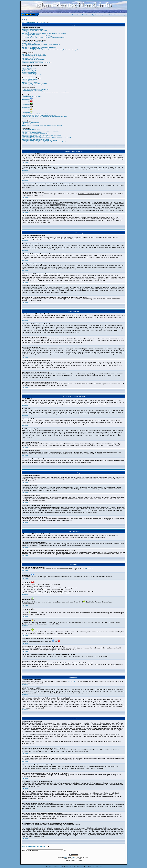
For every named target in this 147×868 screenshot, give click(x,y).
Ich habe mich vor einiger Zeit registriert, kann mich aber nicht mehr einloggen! (44, 37)
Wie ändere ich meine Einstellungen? (32, 42)
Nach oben (25, 162)
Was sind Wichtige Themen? (30, 74)
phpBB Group (72, 681)
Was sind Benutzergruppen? (30, 82)
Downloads (90, 569)
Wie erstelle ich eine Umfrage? (31, 58)
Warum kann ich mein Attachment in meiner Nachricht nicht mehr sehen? (42, 135)
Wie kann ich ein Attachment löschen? (33, 132)
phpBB (74, 858)
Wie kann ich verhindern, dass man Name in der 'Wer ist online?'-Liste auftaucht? (44, 33)
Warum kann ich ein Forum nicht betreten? (34, 61)
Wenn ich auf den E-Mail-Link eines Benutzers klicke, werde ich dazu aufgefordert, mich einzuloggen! (50, 50)
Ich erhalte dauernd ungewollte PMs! (32, 91)
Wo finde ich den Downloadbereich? (32, 96)
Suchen (88, 15)
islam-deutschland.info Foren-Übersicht (34, 22)
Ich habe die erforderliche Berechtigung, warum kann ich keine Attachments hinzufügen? (46, 138)
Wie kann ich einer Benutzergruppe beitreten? (35, 83)
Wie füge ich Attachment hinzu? (31, 130)
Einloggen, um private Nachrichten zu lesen (110, 15)
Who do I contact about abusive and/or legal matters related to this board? (43, 125)
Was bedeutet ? (28, 99)
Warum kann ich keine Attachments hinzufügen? (35, 136)
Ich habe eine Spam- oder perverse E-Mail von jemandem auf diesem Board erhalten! (46, 92)
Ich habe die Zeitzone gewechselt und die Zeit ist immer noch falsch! (41, 44)
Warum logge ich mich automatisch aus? (33, 32)
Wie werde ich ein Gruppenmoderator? (33, 85)
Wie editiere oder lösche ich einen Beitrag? (34, 56)
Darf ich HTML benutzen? (29, 68)
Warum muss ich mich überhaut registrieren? (34, 31)
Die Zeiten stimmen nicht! (29, 43)
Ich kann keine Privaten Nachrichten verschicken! (36, 89)
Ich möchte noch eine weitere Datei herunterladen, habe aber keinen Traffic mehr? (45, 117)
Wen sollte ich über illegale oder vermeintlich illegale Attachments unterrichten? (44, 142)
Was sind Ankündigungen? (30, 72)
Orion (65, 858)
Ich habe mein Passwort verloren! (31, 35)
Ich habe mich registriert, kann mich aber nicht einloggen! (38, 36)
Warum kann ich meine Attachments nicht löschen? (36, 139)
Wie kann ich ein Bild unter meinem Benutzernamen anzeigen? (39, 47)
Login (124, 15)
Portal (74, 15)
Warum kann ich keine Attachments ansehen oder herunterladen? (40, 140)
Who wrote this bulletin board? (31, 122)
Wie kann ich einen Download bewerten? (33, 118)
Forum (79, 15)
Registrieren (95, 15)
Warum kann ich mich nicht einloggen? (33, 29)
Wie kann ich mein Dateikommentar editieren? (35, 134)
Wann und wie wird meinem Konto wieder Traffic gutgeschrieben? (40, 115)
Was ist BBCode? (27, 67)
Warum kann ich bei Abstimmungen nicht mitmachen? (37, 62)
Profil (83, 15)
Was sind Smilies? (27, 70)
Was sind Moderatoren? (29, 81)
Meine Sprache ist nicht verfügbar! (32, 46)
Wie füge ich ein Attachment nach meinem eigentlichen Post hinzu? (41, 131)
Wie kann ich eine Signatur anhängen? (33, 57)
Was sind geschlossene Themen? (31, 75)
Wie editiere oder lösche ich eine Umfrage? (34, 60)
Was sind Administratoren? (30, 79)
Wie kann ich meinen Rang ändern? (32, 48)
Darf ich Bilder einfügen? (29, 71)
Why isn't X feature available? (30, 124)
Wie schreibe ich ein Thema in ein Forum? (34, 54)
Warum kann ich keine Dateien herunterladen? (35, 114)
